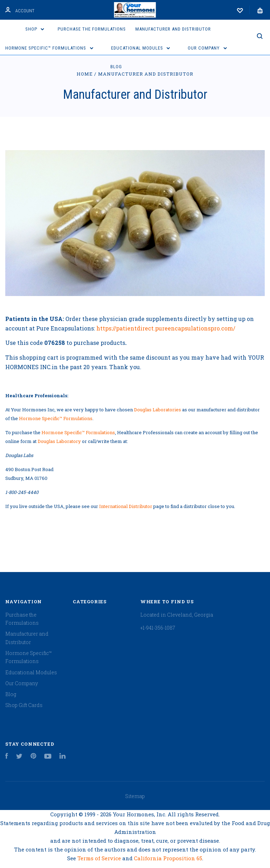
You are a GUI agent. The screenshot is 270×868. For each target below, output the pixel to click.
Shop (35, 29)
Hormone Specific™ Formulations (49, 48)
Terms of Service (100, 858)
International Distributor (126, 506)
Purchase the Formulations (92, 29)
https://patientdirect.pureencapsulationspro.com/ (166, 328)
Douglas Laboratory (59, 441)
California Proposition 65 (168, 858)
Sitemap (135, 796)
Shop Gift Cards (24, 705)
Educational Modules (141, 48)
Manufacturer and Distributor (173, 29)
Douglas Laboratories (157, 410)
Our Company (207, 48)
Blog (116, 67)
